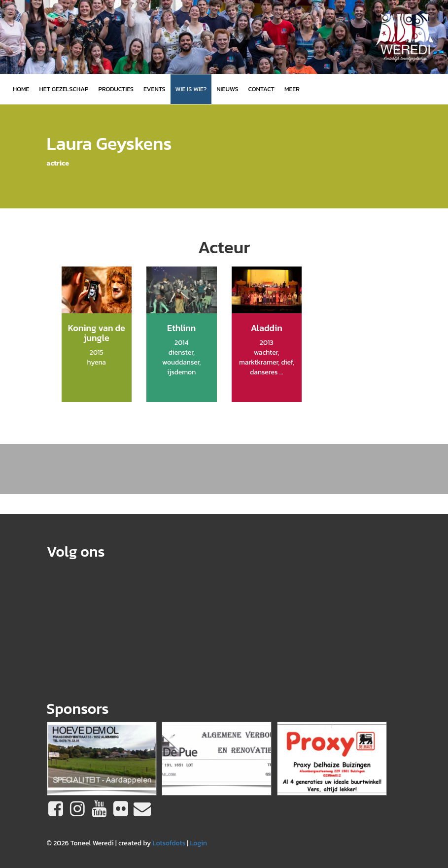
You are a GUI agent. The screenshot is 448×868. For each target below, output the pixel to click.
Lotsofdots (169, 843)
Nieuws (227, 89)
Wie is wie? (191, 89)
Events (154, 89)
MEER (292, 89)
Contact (261, 89)
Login (198, 843)
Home (21, 89)
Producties (116, 89)
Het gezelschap (64, 89)
